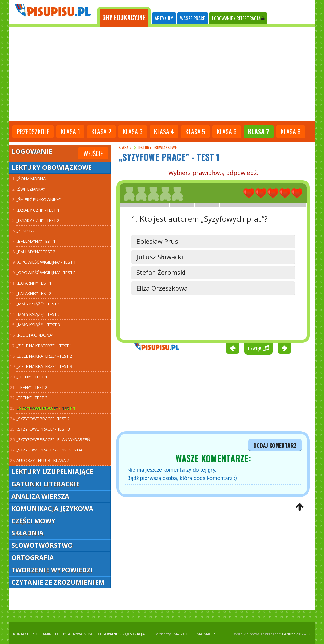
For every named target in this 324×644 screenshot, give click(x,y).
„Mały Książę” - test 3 (38, 325)
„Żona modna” (32, 179)
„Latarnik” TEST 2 (34, 293)
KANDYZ (289, 634)
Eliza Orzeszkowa (162, 288)
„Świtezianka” (31, 189)
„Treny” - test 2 (32, 387)
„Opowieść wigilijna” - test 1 (46, 262)
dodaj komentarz (275, 445)
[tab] (124, 17)
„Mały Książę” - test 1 (38, 304)
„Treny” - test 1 (32, 377)
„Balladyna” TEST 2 (36, 252)
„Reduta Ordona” (35, 335)
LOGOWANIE (238, 18)
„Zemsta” (26, 231)
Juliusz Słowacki (160, 257)
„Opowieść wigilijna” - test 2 (46, 273)
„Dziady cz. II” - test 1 (38, 210)
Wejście (93, 153)
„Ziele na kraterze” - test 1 (44, 346)
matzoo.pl (184, 634)
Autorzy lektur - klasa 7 (43, 460)
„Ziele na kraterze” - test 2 (44, 356)
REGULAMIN (42, 634)
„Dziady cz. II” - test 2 (38, 220)
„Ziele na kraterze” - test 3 (44, 366)
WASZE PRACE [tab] (193, 18)
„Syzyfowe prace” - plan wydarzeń (53, 439)
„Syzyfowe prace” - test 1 (46, 408)
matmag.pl (207, 634)
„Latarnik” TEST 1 (34, 283)
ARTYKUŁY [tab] (164, 18)
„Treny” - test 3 (32, 398)
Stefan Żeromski (161, 272)
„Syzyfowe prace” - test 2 (43, 419)
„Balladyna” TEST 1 (36, 241)
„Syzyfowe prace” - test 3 (43, 429)
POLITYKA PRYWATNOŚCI (75, 634)
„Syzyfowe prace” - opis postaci (51, 450)
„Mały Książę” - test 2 (38, 314)
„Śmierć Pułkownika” (39, 199)
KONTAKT (21, 634)
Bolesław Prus (157, 241)
